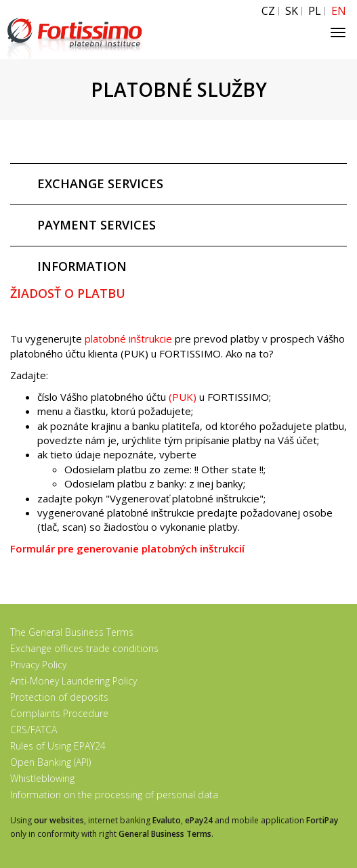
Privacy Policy (38, 665)
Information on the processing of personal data (114, 795)
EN (339, 11)
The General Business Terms (72, 632)
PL (315, 11)
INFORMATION (82, 266)
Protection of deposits (59, 697)
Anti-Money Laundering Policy (73, 681)
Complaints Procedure (59, 713)
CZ (268, 11)
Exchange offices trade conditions (84, 648)
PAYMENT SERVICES (97, 225)
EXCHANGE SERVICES (100, 183)
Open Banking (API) (50, 762)
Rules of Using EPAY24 (58, 746)
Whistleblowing (42, 778)
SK (292, 11)
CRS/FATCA (34, 730)
